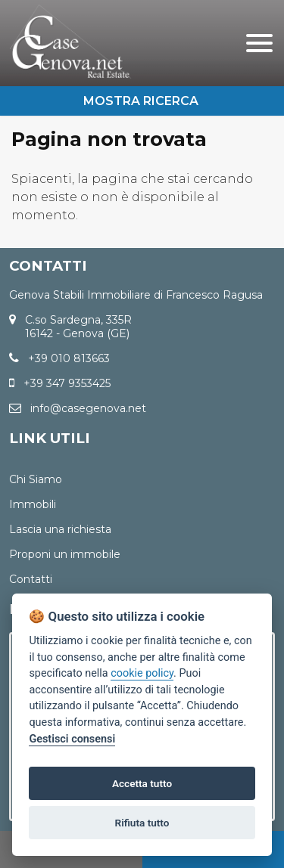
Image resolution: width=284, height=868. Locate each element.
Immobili (33, 504)
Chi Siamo (36, 479)
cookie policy (142, 673)
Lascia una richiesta (60, 529)
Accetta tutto (142, 783)
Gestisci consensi (72, 739)
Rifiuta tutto (142, 823)
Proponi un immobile (65, 554)
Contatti (31, 579)
